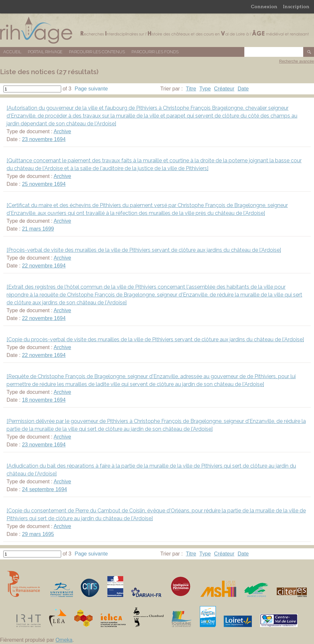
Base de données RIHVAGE (157, 30)
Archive (62, 131)
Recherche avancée (297, 61)
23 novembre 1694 (44, 139)
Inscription (296, 7)
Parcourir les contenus (97, 52)
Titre (191, 89)
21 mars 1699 (38, 229)
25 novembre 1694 (44, 184)
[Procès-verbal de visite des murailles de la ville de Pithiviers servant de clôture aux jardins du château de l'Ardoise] (144, 250)
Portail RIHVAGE (45, 52)
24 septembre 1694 (44, 489)
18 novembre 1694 (44, 400)
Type (205, 89)
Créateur (224, 89)
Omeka (64, 640)
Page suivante (91, 89)
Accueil (12, 52)
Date (243, 89)
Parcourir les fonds (155, 52)
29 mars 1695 (38, 534)
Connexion (264, 7)
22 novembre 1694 (44, 266)
